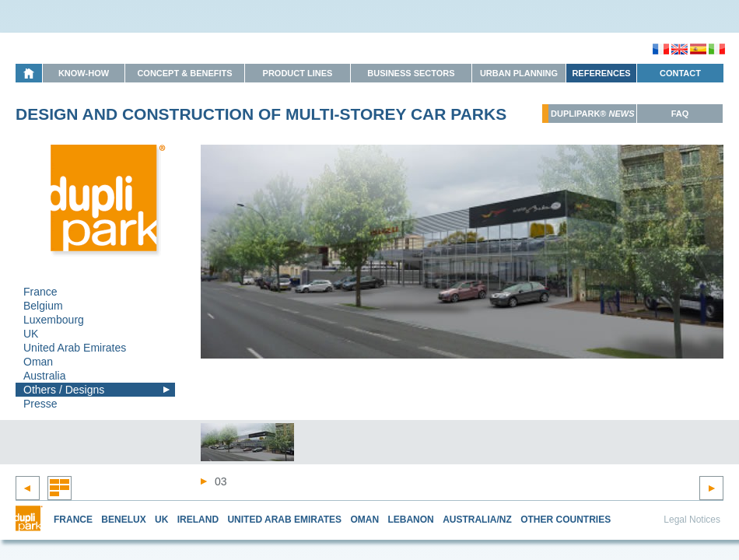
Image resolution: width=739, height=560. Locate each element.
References (601, 73)
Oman (38, 362)
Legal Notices (692, 520)
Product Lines (298, 73)
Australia (44, 376)
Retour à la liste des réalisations (60, 488)
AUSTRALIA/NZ (477, 520)
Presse (40, 404)
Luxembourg (54, 320)
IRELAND (198, 520)
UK (31, 334)
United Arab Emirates (75, 348)
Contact (680, 73)
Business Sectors (411, 73)
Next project (711, 488)
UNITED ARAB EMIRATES (284, 520)
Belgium (43, 306)
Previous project (28, 488)
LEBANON (410, 520)
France (40, 292)
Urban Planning (519, 73)
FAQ (680, 114)
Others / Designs (64, 390)
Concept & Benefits (184, 73)
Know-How (84, 73)
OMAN (364, 520)
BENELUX (123, 520)
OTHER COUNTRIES (566, 520)
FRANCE (73, 520)
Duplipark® (593, 114)
